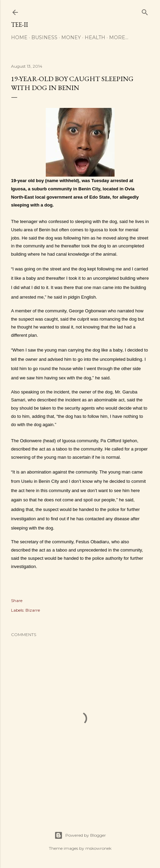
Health (95, 37)
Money (71, 37)
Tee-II (19, 25)
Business (44, 37)
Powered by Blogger (80, 835)
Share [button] (17, 600)
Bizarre (33, 610)
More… (119, 37)
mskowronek (98, 848)
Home (19, 37)
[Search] (145, 11)
